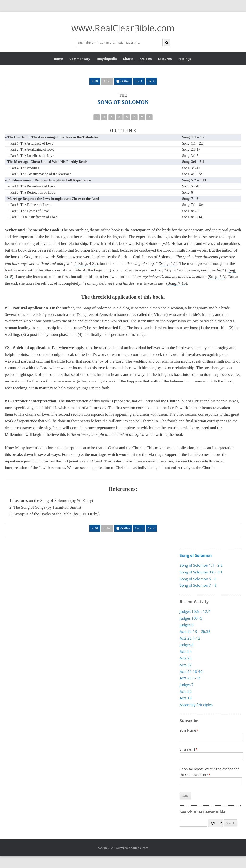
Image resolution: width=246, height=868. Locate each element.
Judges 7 (187, 684)
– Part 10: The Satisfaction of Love (32, 217)
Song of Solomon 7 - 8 (198, 585)
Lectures (165, 59)
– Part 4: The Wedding (24, 168)
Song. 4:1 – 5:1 (193, 174)
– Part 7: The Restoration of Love (31, 192)
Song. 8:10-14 (192, 217)
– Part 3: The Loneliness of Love (31, 156)
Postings (184, 59)
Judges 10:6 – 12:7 (195, 611)
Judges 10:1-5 (191, 618)
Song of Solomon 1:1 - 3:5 (201, 565)
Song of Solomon (196, 555)
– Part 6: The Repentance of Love (31, 186)
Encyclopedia (107, 59)
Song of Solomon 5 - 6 (198, 579)
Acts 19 (186, 698)
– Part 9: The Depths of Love (28, 211)
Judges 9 (187, 625)
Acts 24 (186, 651)
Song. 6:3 (217, 277)
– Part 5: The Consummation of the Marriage (39, 174)
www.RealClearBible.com (123, 28)
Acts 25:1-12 (190, 638)
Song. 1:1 (168, 263)
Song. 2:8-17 (191, 149)
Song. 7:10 (177, 283)
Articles (146, 59)
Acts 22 (186, 665)
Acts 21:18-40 (191, 671)
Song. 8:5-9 (190, 211)
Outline (125, 81)
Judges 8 (187, 645)
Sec (109, 81)
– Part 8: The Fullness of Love (29, 205)
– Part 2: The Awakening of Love (31, 149)
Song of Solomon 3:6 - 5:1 (201, 572)
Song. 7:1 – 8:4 (193, 205)
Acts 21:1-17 (190, 678)
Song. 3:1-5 (190, 156)
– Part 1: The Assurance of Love (30, 143)
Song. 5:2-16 (191, 186)
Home (58, 59)
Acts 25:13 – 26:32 (195, 631)
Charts (128, 59)
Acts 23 (186, 658)
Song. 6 (188, 192)
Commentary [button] (80, 59)
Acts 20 (186, 691)
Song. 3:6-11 (191, 168)
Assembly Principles (196, 704)
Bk (97, 81)
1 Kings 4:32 (86, 263)
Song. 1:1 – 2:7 (193, 143)
